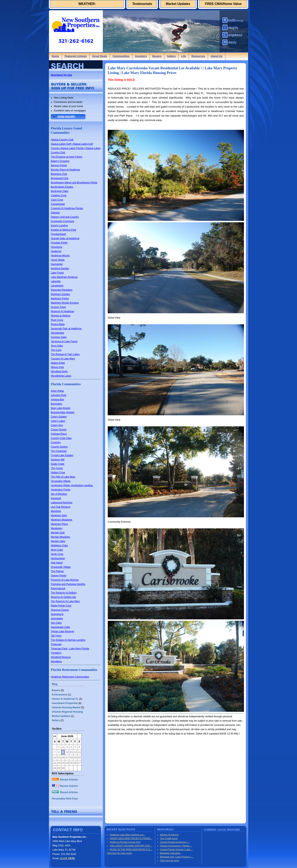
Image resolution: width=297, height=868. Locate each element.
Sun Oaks (56, 623)
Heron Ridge (58, 260)
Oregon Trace (58, 307)
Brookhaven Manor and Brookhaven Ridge (74, 183)
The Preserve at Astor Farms (66, 157)
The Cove (56, 350)
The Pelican (57, 571)
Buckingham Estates (62, 187)
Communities (121, 56)
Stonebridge (57, 333)
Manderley (57, 528)
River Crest (57, 320)
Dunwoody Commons (63, 221)
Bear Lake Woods (61, 408)
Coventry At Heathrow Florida (67, 208)
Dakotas (55, 213)
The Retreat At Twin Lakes (65, 354)
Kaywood (56, 498)
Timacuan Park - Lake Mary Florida (70, 649)
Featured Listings (76, 56)
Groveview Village (61, 481)
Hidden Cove (58, 473)
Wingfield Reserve (61, 657)
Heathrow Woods (60, 256)
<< (55, 736)
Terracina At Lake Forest (64, 341)
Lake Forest (57, 273)
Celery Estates (59, 417)
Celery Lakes (58, 421)
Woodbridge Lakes (61, 376)
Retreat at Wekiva (61, 316)
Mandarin (56, 511)
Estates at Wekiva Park (63, 230)
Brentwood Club (60, 178)
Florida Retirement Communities (74, 670)
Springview (57, 619)
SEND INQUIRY (66, 117)
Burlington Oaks (60, 191)
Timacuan (56, 644)
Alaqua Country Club (62, 140)
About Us (217, 56)
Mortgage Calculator (170, 853)
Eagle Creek (58, 464)
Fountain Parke (59, 243)
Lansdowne (57, 286)
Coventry (56, 442)
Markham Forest (60, 299)
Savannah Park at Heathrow (66, 329)
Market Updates (178, 4)
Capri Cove (57, 200)
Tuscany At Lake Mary (63, 359)
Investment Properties (65, 703)
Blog (55, 684)
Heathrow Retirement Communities (70, 677)
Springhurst (57, 614)
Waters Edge (58, 363)
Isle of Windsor (59, 494)
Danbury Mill (58, 460)
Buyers (157, 56)
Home (55, 56)
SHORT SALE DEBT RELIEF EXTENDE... (131, 838)
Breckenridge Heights (63, 412)
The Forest (57, 468)
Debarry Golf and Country (65, 217)
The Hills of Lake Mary (63, 477)
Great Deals (100, 56)
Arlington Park (58, 395)
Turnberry (56, 653)
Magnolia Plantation (62, 290)
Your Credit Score (169, 838)
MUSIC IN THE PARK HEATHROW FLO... (131, 849)
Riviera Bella (58, 324)
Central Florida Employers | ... (175, 842)
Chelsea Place (59, 434)
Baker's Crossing (60, 161)
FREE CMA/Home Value (223, 4)
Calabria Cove (59, 195)
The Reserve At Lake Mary (65, 601)
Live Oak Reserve (61, 507)
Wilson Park (57, 367)
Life (184, 56)
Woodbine (56, 661)
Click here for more (169, 860)
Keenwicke (57, 264)
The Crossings (59, 451)
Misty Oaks (57, 550)
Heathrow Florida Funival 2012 (125, 842)
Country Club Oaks (61, 438)
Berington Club (59, 174)
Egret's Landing (59, 226)
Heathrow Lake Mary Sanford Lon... (128, 835)
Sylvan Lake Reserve (62, 631)
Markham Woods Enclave (65, 303)
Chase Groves (59, 430)
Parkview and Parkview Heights (68, 584)
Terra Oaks (57, 346)
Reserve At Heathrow (62, 311)
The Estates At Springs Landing (68, 640)
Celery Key (57, 425)
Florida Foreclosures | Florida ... (176, 846)
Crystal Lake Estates (62, 455)
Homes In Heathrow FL (65, 699)
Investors (141, 56)
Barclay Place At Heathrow (65, 170)
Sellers (171, 56)
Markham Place (59, 524)
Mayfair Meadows (60, 537)
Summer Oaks (59, 337)
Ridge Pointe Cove (61, 606)
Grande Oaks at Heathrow (65, 238)
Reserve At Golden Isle (63, 597)
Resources (198, 56)
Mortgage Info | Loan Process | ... (177, 857)
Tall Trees (56, 636)
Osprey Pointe (59, 576)
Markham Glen (59, 515)
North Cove (57, 554)
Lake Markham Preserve (64, 277)
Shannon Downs (60, 610)
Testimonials (142, 4)
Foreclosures (60, 695)
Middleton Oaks (59, 546)
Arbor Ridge (57, 391)
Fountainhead (58, 234)
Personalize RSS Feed (65, 799)
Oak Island (57, 563)
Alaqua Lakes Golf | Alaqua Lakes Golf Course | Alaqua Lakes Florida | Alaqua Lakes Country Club (76, 148)
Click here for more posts (119, 853)
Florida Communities (66, 384)
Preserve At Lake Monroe (65, 580)
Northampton (58, 558)
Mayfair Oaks (58, 541)
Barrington (56, 404)
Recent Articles (65, 780)
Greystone (56, 247)
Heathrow (56, 251)
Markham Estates (60, 294)
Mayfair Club (58, 533)
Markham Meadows (62, 520)
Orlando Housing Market (66, 707)
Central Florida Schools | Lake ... (176, 849)
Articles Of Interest (169, 835)
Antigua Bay (57, 400)
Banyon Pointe (59, 165)
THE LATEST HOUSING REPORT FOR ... (131, 846)
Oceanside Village (61, 567)
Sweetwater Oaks (60, 627)
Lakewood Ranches (62, 503)
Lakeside (56, 281)
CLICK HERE (67, 858)
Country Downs (59, 447)
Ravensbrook (58, 588)
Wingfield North (59, 372)
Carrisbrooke (58, 204)
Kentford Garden (60, 268)
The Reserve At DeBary (64, 593)
